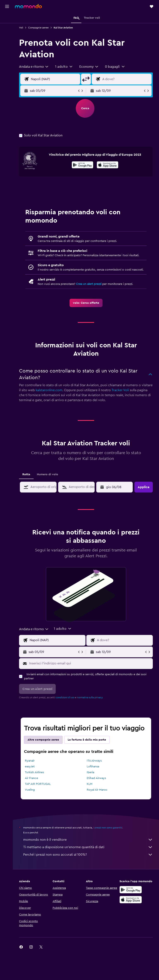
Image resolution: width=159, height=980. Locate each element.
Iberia (91, 777)
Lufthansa (94, 771)
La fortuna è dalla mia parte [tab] (88, 744)
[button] (7, 6)
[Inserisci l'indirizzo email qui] (91, 668)
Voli (23, 28)
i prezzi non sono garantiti (109, 832)
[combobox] (35, 67)
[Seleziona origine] (56, 79)
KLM (90, 788)
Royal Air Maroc (98, 794)
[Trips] (7, 57)
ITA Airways (95, 765)
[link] (87, 307)
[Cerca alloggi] (7, 28)
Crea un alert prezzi (90, 288)
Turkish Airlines (36, 777)
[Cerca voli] (7, 19)
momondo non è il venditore (89, 844)
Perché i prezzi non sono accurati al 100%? (89, 859)
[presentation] (108, 165)
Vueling (31, 794)
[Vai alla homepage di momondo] (28, 6)
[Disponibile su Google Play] (83, 165)
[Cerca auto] (7, 37)
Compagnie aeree (40, 28)
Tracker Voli (133, 394)
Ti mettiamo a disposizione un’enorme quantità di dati (89, 851)
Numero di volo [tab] (49, 479)
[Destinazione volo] (126, 79)
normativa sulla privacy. (92, 702)
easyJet (31, 771)
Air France (33, 782)
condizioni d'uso (66, 702)
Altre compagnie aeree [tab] (45, 744)
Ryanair (31, 765)
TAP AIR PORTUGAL (39, 788)
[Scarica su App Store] (131, 904)
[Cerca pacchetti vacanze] (7, 45)
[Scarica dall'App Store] (108, 165)
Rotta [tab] (28, 479)
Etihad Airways (97, 782)
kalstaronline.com (62, 394)
